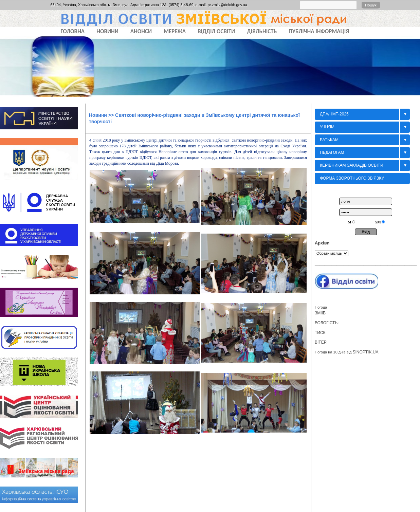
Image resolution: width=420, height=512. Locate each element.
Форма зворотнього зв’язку (352, 178)
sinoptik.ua (365, 352)
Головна (73, 31)
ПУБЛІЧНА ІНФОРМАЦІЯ (319, 31)
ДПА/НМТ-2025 (334, 114)
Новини (98, 115)
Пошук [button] (371, 5)
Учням (327, 127)
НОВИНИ (107, 31)
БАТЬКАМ (329, 140)
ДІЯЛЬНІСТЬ (262, 31)
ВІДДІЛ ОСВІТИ (216, 31)
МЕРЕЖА (175, 31)
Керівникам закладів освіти (352, 165)
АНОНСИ (141, 31)
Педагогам (332, 152)
